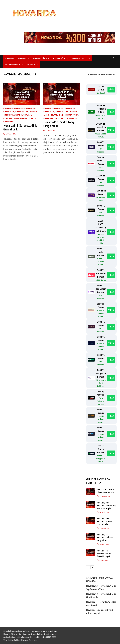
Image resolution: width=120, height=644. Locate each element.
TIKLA (111, 112)
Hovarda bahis (22, 112)
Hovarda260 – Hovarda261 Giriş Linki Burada (105, 522)
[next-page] (92, 567)
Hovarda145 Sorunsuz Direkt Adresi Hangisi (104, 554)
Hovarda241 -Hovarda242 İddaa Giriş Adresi (105, 538)
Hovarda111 (49, 118)
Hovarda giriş (57, 115)
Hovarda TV (32, 65)
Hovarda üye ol (16, 115)
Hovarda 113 (18, 108)
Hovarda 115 (9, 112)
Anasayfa (10, 58)
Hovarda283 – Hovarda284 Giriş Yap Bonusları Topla (106, 506)
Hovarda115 (9, 122)
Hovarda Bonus (13, 65)
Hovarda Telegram (29, 640)
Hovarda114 (30, 118)
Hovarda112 (60, 118)
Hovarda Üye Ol (61, 58)
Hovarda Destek (80, 58)
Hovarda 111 (58, 108)
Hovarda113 (19, 118)
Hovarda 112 (70, 108)
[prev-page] (88, 567)
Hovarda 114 (30, 108)
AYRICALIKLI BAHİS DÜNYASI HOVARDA (106, 491)
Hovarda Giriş (40, 58)
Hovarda (22, 58)
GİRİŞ (111, 90)
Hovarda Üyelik (71, 115)
